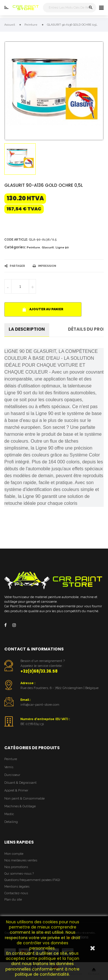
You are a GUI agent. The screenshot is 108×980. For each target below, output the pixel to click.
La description (27, 329)
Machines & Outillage (20, 806)
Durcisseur (12, 775)
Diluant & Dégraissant (20, 783)
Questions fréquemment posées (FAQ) (32, 880)
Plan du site (13, 900)
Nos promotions (16, 867)
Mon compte (14, 854)
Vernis (9, 767)
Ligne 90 (62, 247)
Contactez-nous (16, 893)
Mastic (9, 814)
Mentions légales (17, 887)
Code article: (16, 240)
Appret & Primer (16, 790)
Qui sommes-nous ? (19, 874)
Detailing (11, 822)
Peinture (33, 247)
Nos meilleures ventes (21, 860)
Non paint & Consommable (24, 799)
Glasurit (48, 247)
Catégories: (15, 247)
